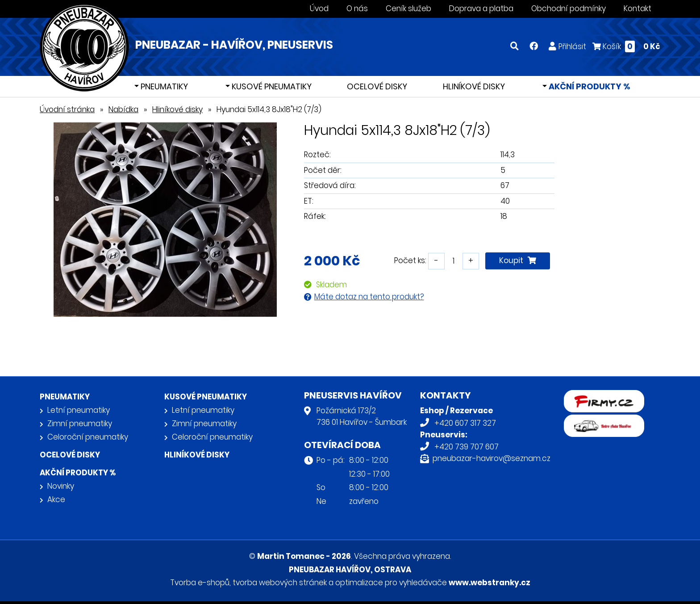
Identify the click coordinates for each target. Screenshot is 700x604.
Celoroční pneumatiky (88, 437)
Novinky (61, 486)
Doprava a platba (481, 8)
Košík (626, 46)
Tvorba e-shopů (200, 583)
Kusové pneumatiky (271, 86)
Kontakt (637, 8)
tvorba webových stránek (280, 583)
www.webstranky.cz (490, 583)
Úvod (319, 8)
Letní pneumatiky (79, 410)
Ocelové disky (377, 86)
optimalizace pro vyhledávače (391, 583)
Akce (56, 499)
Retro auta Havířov (598, 420)
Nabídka (123, 109)
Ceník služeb (408, 8)
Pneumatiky (163, 86)
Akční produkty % (589, 86)
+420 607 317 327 (465, 423)
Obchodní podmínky (569, 8)
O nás (357, 8)
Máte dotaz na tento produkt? (369, 297)
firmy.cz (579, 396)
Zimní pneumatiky (80, 424)
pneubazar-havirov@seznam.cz (492, 458)
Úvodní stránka (67, 109)
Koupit (518, 260)
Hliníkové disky (474, 86)
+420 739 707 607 (467, 447)
